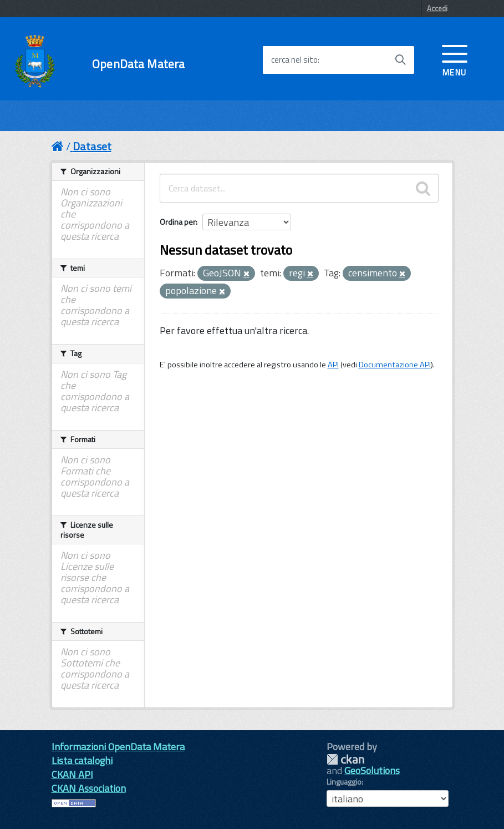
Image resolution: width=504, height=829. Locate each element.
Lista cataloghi (82, 760)
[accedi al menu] (455, 59)
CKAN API (72, 774)
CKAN (345, 759)
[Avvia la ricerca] (400, 60)
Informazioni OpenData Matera (118, 747)
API (333, 365)
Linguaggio (344, 782)
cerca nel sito (294, 60)
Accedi (437, 8)
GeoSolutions (372, 770)
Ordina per (178, 222)
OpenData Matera (138, 64)
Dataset (92, 146)
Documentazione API (395, 365)
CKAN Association (89, 788)
